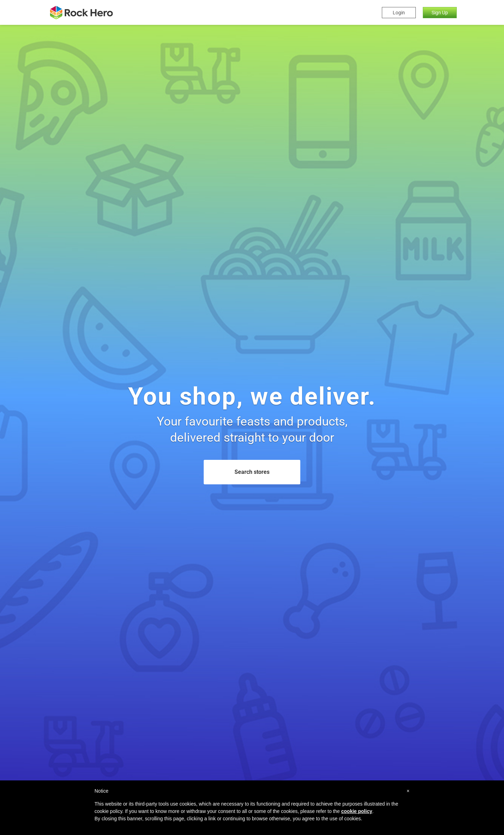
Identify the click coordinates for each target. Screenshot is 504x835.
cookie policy (357, 811)
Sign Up (440, 13)
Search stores (252, 472)
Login (399, 13)
